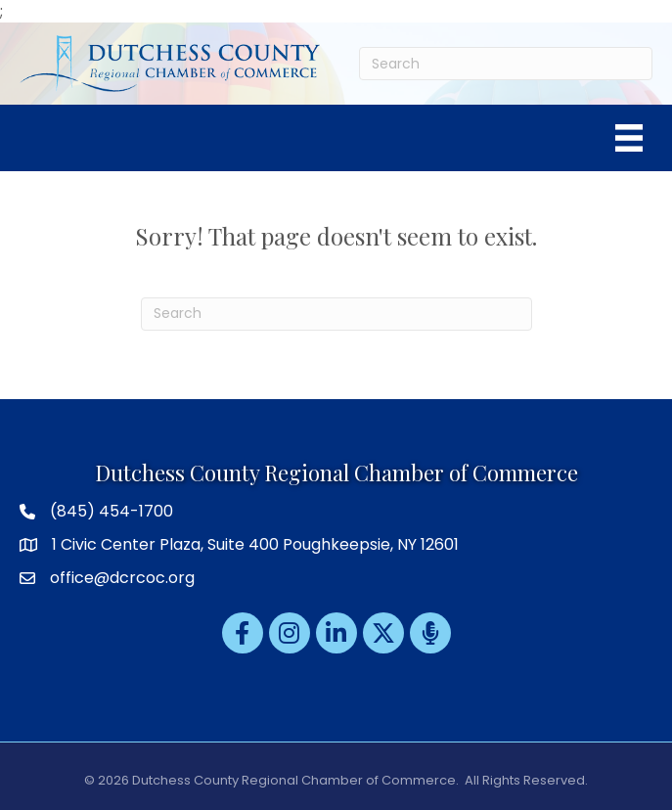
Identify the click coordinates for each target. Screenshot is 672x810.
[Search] (506, 64)
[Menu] (629, 138)
